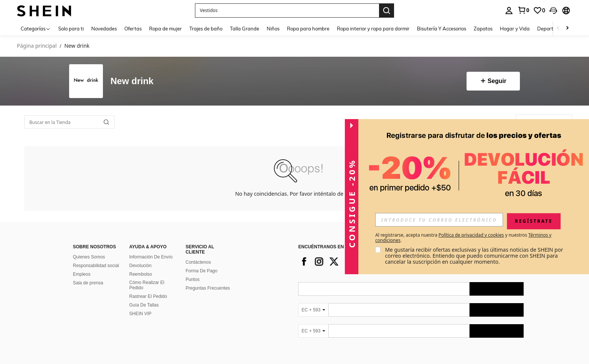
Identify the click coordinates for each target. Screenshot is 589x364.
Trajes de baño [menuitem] (206, 29)
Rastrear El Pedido (148, 296)
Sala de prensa (88, 283)
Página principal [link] (37, 46)
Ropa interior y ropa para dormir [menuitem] (373, 29)
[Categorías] (36, 28)
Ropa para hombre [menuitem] (308, 29)
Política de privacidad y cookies (471, 235)
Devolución (140, 266)
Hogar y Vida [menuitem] (515, 29)
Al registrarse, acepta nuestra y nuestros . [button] (463, 238)
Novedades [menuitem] (104, 29)
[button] (553, 11)
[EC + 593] (313, 310)
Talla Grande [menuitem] (245, 29)
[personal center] (509, 11)
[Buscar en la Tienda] (69, 122)
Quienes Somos (89, 257)
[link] (523, 10)
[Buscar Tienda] (106, 122)
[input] (439, 220)
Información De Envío (151, 257)
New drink (132, 81)
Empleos (82, 274)
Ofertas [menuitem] (133, 29)
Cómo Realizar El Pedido (147, 285)
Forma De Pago (202, 271)
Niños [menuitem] (273, 29)
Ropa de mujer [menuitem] (165, 29)
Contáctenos (198, 262)
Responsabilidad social (96, 266)
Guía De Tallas (144, 305)
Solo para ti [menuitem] (71, 29)
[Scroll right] (567, 28)
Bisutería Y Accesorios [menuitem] (442, 29)
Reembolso (141, 274)
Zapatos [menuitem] (483, 29)
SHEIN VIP (140, 314)
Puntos (193, 279)
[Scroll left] (558, 28)
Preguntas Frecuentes (208, 288)
